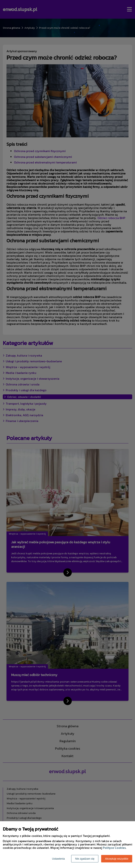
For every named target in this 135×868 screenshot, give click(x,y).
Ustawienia (58, 859)
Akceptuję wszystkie (117, 859)
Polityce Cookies (114, 848)
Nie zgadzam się (85, 859)
